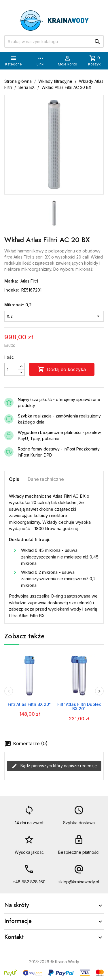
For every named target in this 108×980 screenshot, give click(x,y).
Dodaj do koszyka (62, 369)
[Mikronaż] (54, 316)
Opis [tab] (14, 479)
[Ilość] (11, 369)
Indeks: (12, 290)
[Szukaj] (54, 41)
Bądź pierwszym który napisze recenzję (54, 766)
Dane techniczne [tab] (46, 479)
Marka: (11, 281)
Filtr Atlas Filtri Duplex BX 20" (79, 706)
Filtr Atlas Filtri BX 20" (29, 704)
